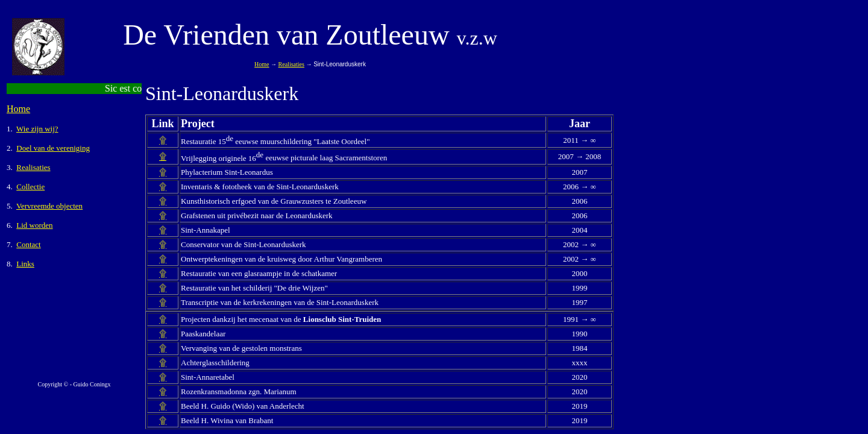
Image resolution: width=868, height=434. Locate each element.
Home (18, 109)
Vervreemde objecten (49, 206)
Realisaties (291, 64)
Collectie (30, 187)
